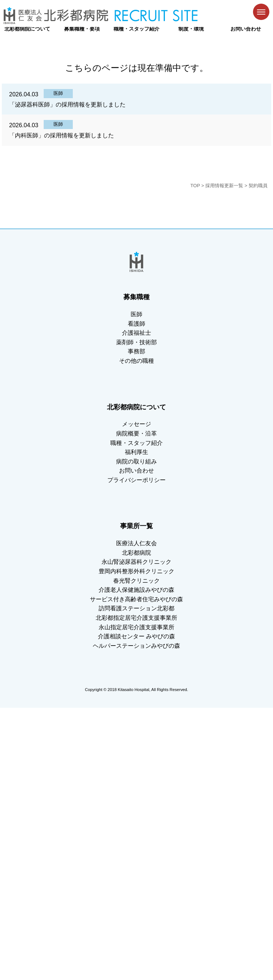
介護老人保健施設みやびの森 (136, 590)
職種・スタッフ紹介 (136, 29)
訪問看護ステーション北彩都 (136, 608)
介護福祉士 (136, 333)
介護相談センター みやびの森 (136, 636)
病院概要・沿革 (136, 433)
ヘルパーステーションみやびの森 (136, 646)
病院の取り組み (136, 461)
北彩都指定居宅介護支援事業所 (136, 618)
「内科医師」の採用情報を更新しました (62, 135)
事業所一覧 (136, 526)
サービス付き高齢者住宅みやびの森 (136, 599)
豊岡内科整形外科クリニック (136, 571)
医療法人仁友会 (136, 543)
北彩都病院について (27, 29)
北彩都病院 (136, 553)
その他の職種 (136, 361)
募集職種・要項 (82, 29)
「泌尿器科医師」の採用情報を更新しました (67, 105)
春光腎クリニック (136, 581)
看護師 (136, 324)
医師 (58, 93)
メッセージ (136, 424)
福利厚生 (136, 452)
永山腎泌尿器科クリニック (136, 562)
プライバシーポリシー (136, 480)
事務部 (136, 351)
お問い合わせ (246, 29)
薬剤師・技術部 (136, 342)
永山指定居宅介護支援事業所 (136, 627)
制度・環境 (191, 29)
